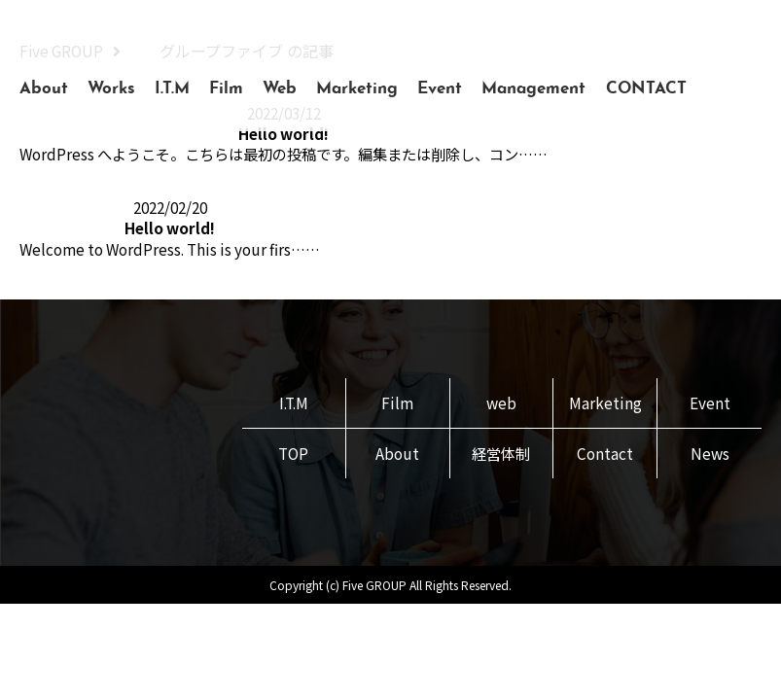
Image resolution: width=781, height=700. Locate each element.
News (710, 459)
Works (111, 89)
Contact (605, 459)
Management (533, 89)
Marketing (357, 89)
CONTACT (646, 89)
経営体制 (501, 459)
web (501, 408)
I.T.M (172, 89)
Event (440, 89)
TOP (293, 459)
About (44, 89)
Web (280, 89)
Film (226, 89)
